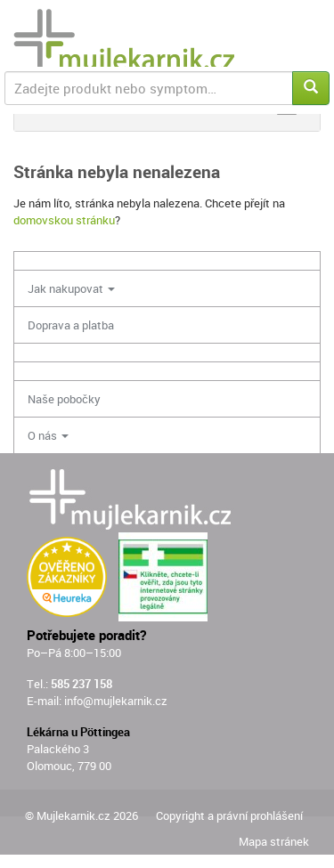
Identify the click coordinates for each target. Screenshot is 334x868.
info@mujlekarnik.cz (116, 701)
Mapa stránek (274, 841)
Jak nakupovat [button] (71, 288)
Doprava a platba (71, 325)
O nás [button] (48, 435)
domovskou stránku (64, 220)
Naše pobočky (64, 399)
